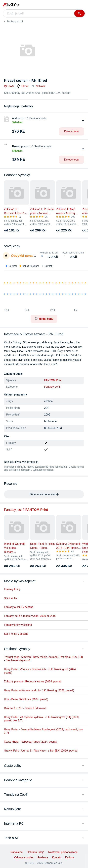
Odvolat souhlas (24, 857)
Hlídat (23, 86)
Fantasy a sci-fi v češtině (19, 607)
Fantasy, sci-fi (15, 21)
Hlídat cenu (44, 319)
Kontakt (57, 857)
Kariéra (69, 857)
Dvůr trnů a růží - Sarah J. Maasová (25, 708)
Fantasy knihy (12, 589)
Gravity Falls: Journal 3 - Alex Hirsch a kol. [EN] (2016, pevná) (41, 751)
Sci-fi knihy (10, 598)
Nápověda (16, 852)
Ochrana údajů (35, 852)
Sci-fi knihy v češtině (16, 634)
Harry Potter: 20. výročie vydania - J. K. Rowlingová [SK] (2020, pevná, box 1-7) (42, 719)
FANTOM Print (53, 380)
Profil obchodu (38, 118)
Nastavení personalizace (63, 852)
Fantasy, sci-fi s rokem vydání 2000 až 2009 (30, 616)
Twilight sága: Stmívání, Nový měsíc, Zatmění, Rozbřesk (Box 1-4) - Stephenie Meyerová (43, 659)
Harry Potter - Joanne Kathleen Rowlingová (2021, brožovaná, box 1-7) (43, 731)
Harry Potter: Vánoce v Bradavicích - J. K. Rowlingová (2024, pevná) (40, 671)
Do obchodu (71, 131)
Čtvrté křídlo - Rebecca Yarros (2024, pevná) (31, 742)
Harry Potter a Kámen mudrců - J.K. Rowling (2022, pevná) (39, 690)
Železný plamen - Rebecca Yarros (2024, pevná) (33, 682)
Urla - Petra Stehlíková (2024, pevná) (26, 699)
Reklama (43, 857)
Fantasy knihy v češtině (18, 625)
